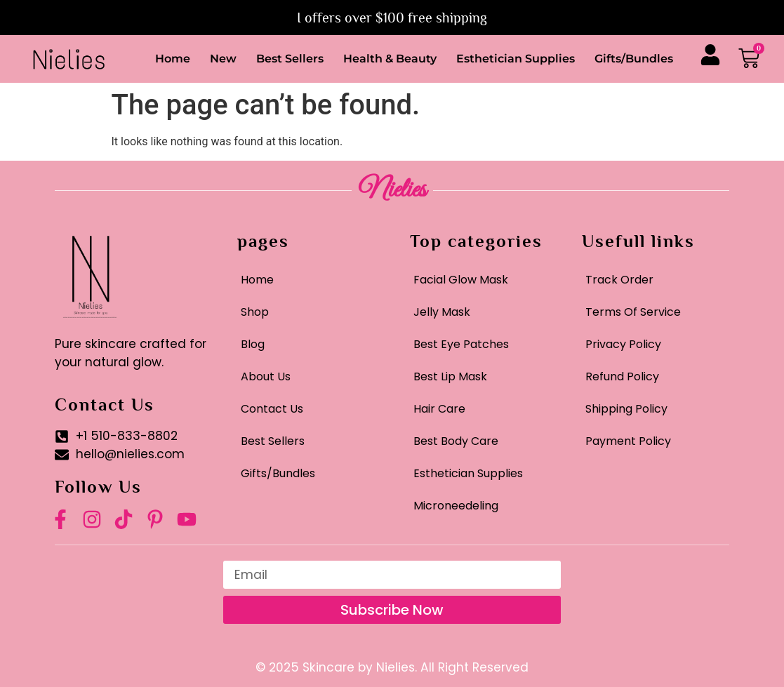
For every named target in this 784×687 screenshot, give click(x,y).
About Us (266, 376)
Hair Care (439, 409)
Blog (253, 344)
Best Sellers (290, 59)
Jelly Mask (442, 312)
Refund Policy (622, 376)
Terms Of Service (633, 312)
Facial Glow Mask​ (461, 280)
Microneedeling (456, 506)
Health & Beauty (390, 59)
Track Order (619, 280)
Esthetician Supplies (516, 59)
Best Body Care (456, 441)
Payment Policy (628, 441)
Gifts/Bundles (634, 59)
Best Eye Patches (461, 344)
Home (173, 59)
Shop (255, 312)
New (223, 59)
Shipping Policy (626, 409)
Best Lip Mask (450, 376)
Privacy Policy (623, 344)
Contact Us (272, 409)
